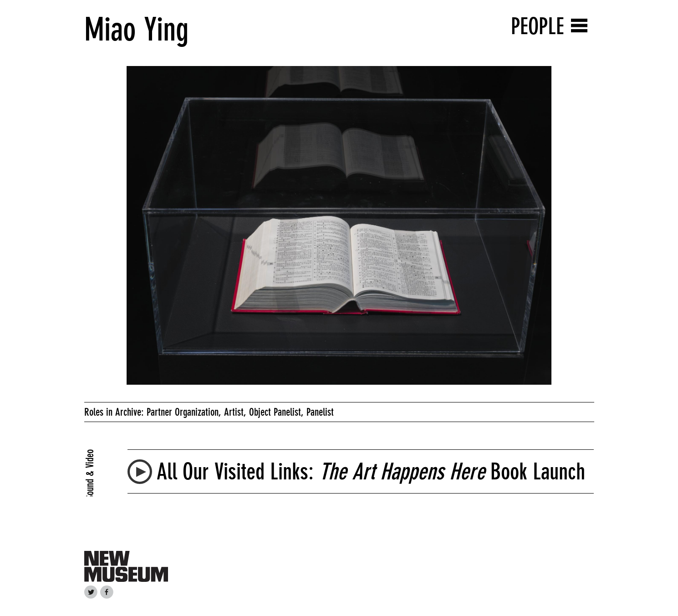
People (538, 26)
